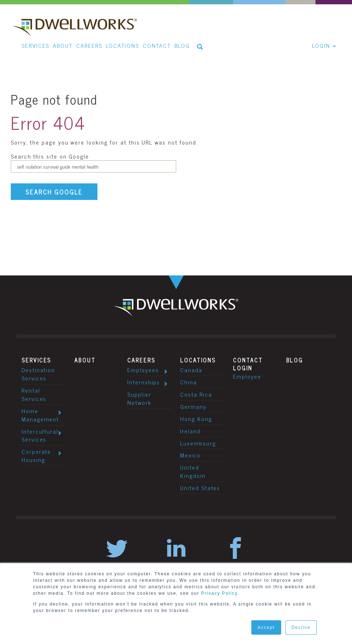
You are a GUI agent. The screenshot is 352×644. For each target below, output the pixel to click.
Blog (295, 360)
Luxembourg (198, 443)
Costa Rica (196, 394)
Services (36, 360)
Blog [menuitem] (182, 45)
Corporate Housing (36, 455)
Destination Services (38, 374)
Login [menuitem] (321, 45)
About (85, 360)
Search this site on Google (50, 156)
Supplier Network (139, 398)
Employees (143, 370)
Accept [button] (266, 627)
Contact (248, 360)
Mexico (190, 455)
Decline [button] (301, 627)
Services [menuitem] (35, 45)
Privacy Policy (220, 593)
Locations (198, 360)
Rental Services (34, 394)
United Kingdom (193, 471)
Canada (191, 370)
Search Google (54, 192)
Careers (141, 360)
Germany (193, 406)
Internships (144, 382)
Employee (247, 376)
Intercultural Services (40, 435)
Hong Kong (196, 419)
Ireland (190, 431)
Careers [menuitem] (89, 45)
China (189, 382)
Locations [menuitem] (122, 45)
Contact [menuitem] (157, 45)
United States (200, 488)
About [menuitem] (63, 45)
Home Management (40, 415)
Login (243, 368)
